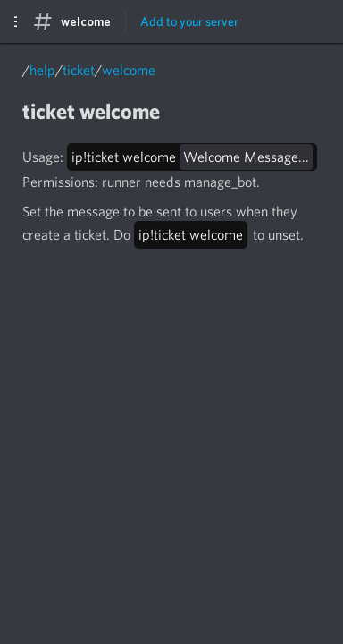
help (42, 70)
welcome (129, 70)
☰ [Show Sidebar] (12, 22)
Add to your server (189, 21)
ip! (192, 157)
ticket (79, 70)
